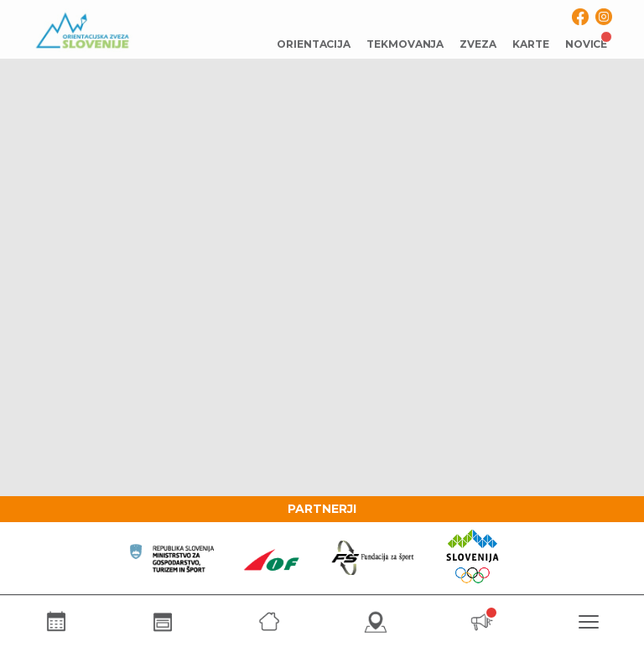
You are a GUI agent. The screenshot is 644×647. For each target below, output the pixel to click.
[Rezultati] (162, 621)
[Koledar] (56, 621)
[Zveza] (269, 621)
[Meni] (588, 621)
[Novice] (482, 621)
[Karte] (375, 621)
